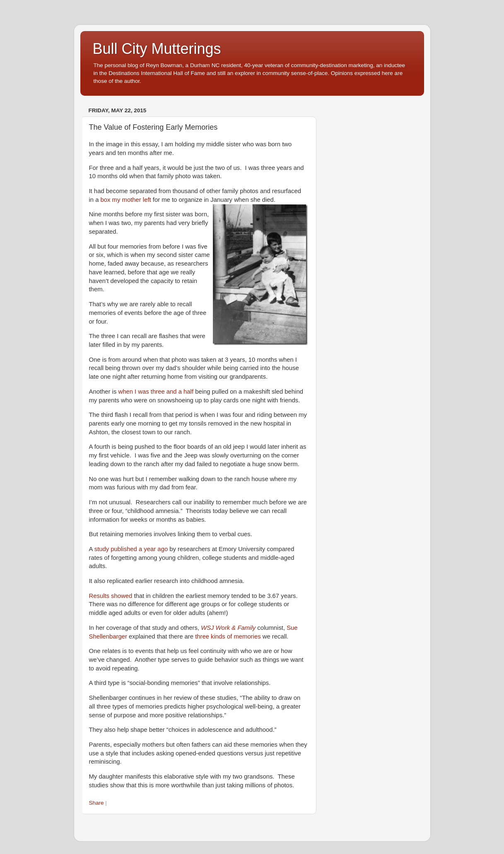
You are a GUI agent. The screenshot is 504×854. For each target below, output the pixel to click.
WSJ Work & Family (228, 628)
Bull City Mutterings (157, 49)
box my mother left (126, 200)
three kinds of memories (228, 636)
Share (96, 803)
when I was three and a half (156, 392)
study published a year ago (131, 549)
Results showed (111, 596)
